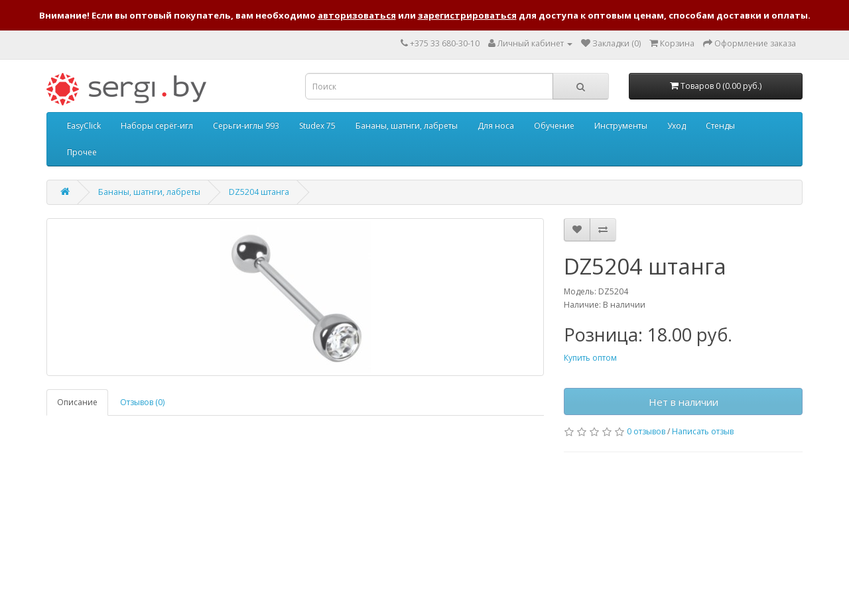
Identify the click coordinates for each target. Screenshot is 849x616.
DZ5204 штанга (259, 192)
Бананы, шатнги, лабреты (407, 126)
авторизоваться (357, 15)
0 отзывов (646, 431)
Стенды (720, 126)
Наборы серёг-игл (157, 126)
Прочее (82, 152)
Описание (77, 402)
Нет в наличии (684, 402)
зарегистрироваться (467, 15)
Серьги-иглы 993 (246, 126)
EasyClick (84, 126)
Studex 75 (317, 126)
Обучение (554, 126)
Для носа (496, 126)
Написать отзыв (703, 431)
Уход (677, 126)
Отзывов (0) (142, 402)
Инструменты (621, 126)
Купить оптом (590, 358)
